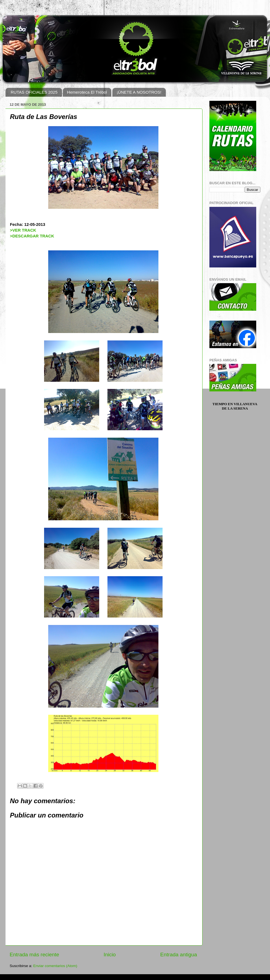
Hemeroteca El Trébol (87, 92)
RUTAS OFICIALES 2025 (34, 92)
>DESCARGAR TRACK (32, 236)
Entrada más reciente (34, 955)
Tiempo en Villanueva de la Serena (235, 406)
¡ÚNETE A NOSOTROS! (139, 92)
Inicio (110, 955)
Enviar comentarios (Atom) (55, 966)
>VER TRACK (23, 230)
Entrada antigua (179, 955)
